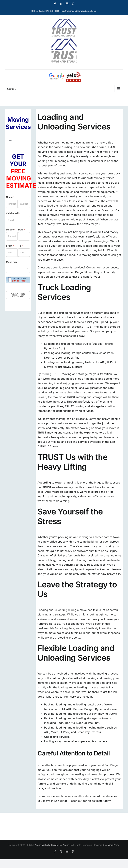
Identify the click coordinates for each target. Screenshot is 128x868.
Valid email (13, 213)
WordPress (114, 845)
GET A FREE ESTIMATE (18, 295)
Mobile (11, 230)
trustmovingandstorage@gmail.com (79, 11)
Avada (66, 845)
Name (10, 197)
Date (22, 230)
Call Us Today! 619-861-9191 (45, 11)
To (20, 246)
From (10, 246)
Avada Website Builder (47, 845)
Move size (12, 262)
